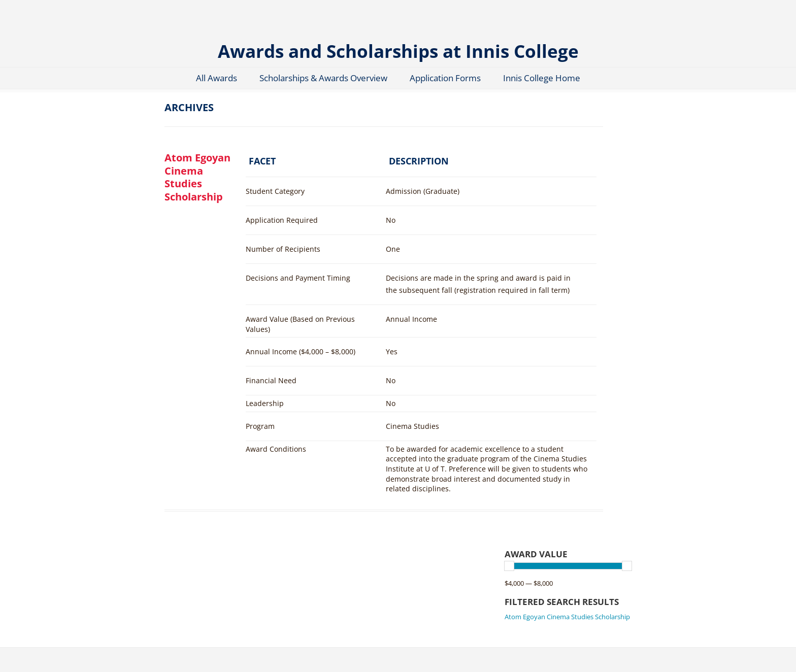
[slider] (509, 566)
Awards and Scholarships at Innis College (398, 51)
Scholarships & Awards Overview (323, 78)
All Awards (217, 78)
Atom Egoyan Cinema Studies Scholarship (197, 177)
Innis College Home (542, 78)
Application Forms (445, 78)
